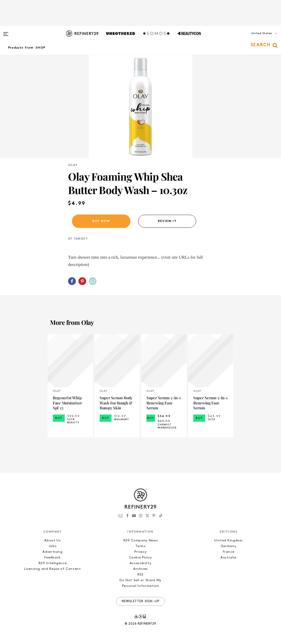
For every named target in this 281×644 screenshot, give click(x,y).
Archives (140, 569)
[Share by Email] (93, 281)
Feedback (52, 558)
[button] (255, 39)
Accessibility (140, 563)
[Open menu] (6, 32)
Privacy (141, 552)
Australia (228, 558)
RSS (140, 575)
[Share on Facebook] (72, 281)
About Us (52, 540)
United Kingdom (228, 540)
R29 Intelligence (53, 563)
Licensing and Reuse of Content (53, 569)
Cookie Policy (140, 558)
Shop (41, 48)
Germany (229, 546)
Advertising (52, 552)
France (229, 552)
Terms (140, 546)
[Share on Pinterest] (82, 281)
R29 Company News (140, 540)
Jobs (53, 546)
